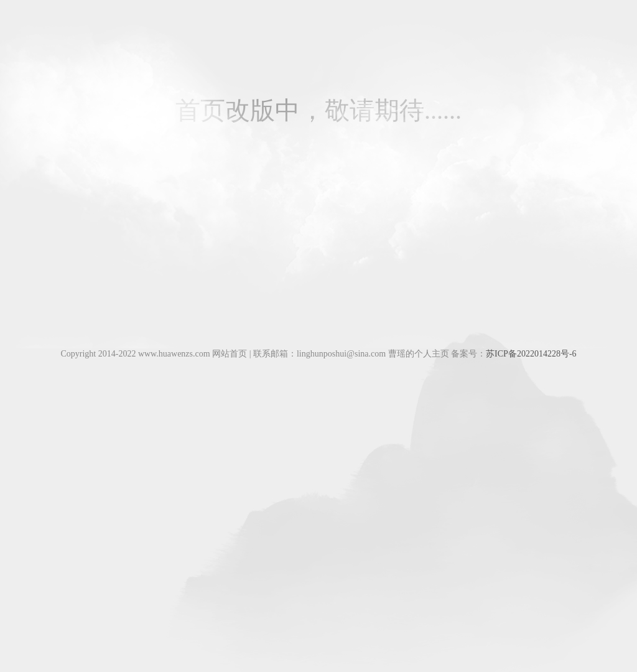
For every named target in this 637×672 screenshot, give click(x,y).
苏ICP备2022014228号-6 (531, 354)
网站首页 (230, 354)
